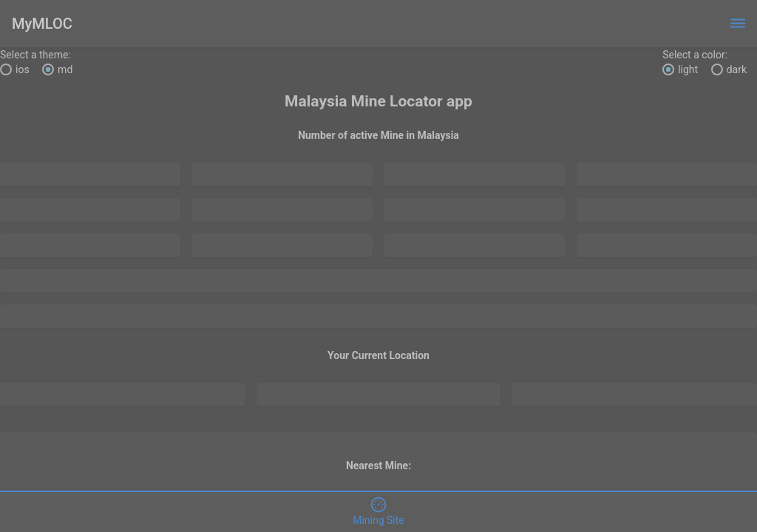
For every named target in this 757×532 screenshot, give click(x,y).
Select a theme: (35, 55)
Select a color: (695, 55)
